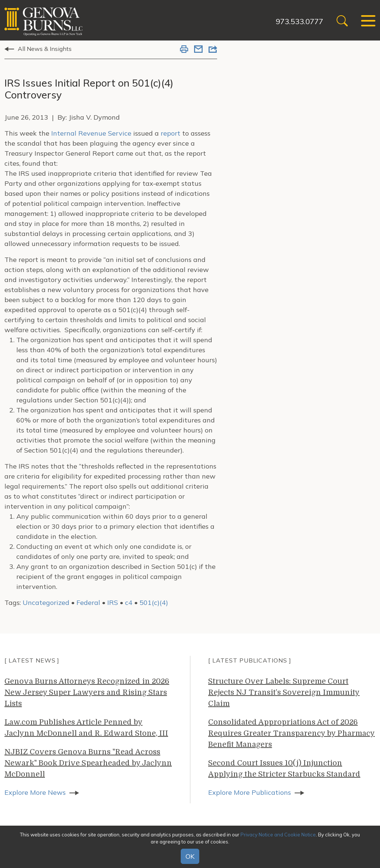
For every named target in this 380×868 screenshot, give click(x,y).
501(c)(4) (154, 603)
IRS (113, 603)
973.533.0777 (299, 21)
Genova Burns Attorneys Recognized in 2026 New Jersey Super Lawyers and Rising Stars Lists (87, 692)
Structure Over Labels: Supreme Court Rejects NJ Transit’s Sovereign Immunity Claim (284, 692)
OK (190, 856)
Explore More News (35, 792)
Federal (88, 603)
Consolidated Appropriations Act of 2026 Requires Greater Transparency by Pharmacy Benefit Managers (291, 733)
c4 (129, 603)
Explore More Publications (250, 792)
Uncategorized (46, 603)
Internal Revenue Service (92, 133)
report (171, 133)
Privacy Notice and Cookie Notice (278, 835)
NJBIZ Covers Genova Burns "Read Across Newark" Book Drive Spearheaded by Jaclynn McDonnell (88, 763)
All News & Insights (45, 49)
